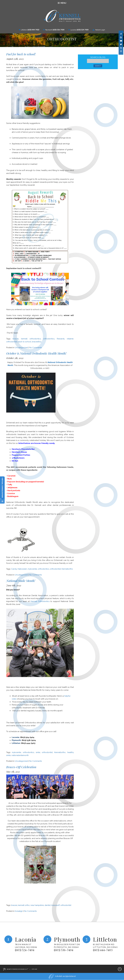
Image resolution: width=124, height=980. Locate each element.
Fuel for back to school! (21, 54)
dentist (48, 905)
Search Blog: (98, 57)
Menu (62, 3)
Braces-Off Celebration (21, 767)
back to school (25, 342)
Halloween (22, 569)
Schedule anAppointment (62, 977)
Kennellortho (67, 569)
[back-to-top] (120, 969)
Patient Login (99, 30)
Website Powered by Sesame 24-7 (16, 969)
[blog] (121, 47)
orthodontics (49, 339)
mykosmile (32, 569)
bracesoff (55, 905)
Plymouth (48, 30)
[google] (121, 37)
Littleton (23, 30)
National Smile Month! (21, 581)
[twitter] (121, 44)
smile (38, 752)
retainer (70, 339)
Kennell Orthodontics (40, 601)
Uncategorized (21, 348)
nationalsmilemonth (20, 755)
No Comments (36, 348)
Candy (14, 569)
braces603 (37, 342)
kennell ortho (24, 905)
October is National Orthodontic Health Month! (36, 353)
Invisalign (19, 911)
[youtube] (121, 41)
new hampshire (37, 905)
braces (16, 339)
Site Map (34, 969)
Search (98, 66)
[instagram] (121, 50)
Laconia (72, 30)
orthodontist (12, 342)
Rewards (61, 339)
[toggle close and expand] (2, 501)
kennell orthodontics (31, 339)
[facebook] (121, 34)
